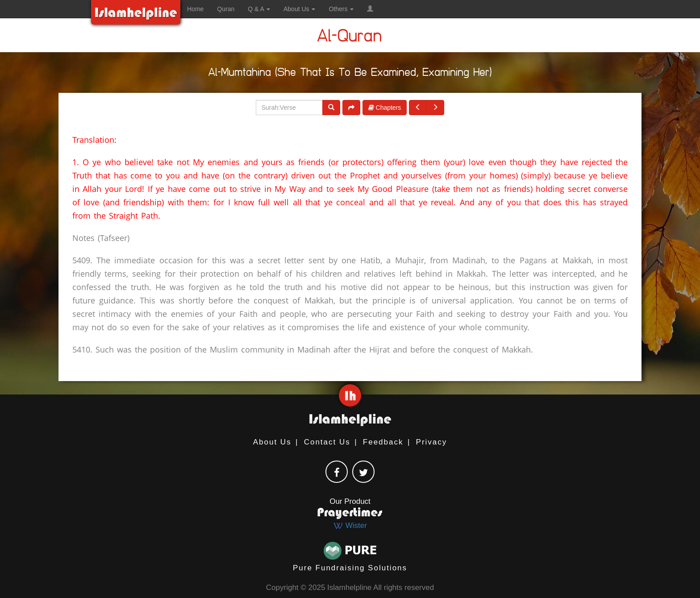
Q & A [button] (259, 9)
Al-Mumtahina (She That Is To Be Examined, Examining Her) (350, 74)
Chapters (385, 108)
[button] (370, 9)
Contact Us (327, 442)
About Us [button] (299, 9)
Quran (226, 9)
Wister (350, 525)
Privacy (432, 442)
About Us (272, 442)
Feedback (383, 442)
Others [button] (341, 9)
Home (195, 9)
